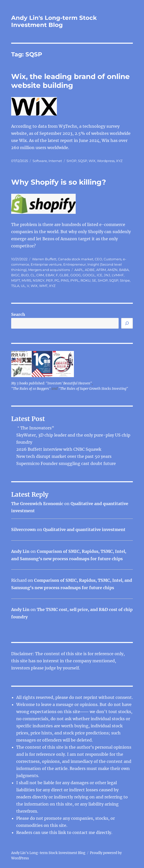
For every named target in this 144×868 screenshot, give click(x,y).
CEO (98, 259)
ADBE (90, 270)
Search (18, 314)
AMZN (113, 270)
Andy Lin (20, 551)
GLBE (64, 275)
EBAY (50, 275)
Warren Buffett (44, 259)
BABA (124, 270)
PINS (65, 280)
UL (23, 286)
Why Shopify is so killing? (59, 182)
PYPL (75, 280)
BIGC (15, 275)
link (63, 832)
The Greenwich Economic (37, 504)
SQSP (83, 161)
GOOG (76, 275)
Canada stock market (76, 259)
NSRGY (39, 280)
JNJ (107, 275)
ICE (100, 275)
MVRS (26, 280)
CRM (40, 275)
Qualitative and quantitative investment (84, 529)
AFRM (101, 270)
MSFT (16, 280)
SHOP (71, 161)
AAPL (79, 270)
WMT (43, 286)
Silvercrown (23, 529)
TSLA (15, 286)
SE (94, 280)
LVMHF (118, 275)
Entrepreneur (75, 264)
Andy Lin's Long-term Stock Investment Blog (54, 21)
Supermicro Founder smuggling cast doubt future (66, 463)
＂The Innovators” (35, 428)
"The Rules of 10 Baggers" (31, 389)
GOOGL (89, 275)
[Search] (127, 323)
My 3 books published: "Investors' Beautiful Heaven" (52, 383)
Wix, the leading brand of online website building (70, 81)
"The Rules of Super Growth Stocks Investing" (93, 389)
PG (57, 280)
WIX (92, 161)
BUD (25, 275)
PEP (49, 280)
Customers (113, 259)
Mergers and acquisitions (49, 270)
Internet (55, 161)
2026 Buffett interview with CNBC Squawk (59, 449)
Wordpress (106, 161)
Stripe (125, 280)
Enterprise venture (46, 264)
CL (33, 275)
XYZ (119, 161)
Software (40, 161)
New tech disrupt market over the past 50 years (64, 456)
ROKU (85, 280)
